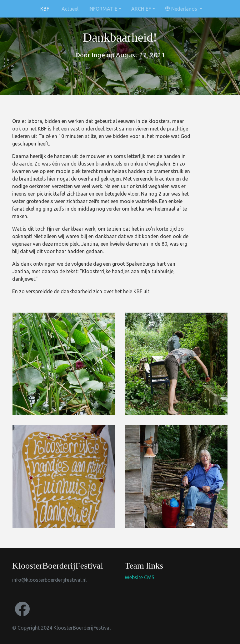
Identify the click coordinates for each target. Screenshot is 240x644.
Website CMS (140, 577)
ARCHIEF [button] (141, 9)
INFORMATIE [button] (103, 9)
